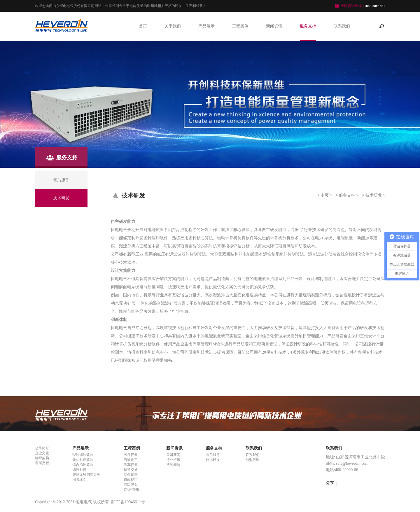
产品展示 (206, 26)
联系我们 (342, 26)
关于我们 (173, 26)
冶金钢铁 (131, 475)
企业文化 (42, 453)
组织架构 (42, 458)
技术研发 (374, 195)
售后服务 (213, 455)
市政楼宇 (131, 480)
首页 (143, 26)
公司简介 (42, 448)
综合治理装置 (83, 465)
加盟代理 (253, 460)
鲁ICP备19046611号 (128, 502)
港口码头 (131, 485)
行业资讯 (173, 460)
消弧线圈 (79, 480)
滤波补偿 (79, 470)
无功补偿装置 (83, 460)
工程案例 (240, 26)
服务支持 (308, 26)
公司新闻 (173, 455)
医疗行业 (131, 455)
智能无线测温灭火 (86, 475)
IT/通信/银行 (133, 490)
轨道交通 (131, 470)
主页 (325, 195)
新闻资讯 (274, 26)
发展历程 (42, 463)
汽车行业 (131, 465)
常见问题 (173, 465)
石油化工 (131, 460)
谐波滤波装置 (83, 455)
